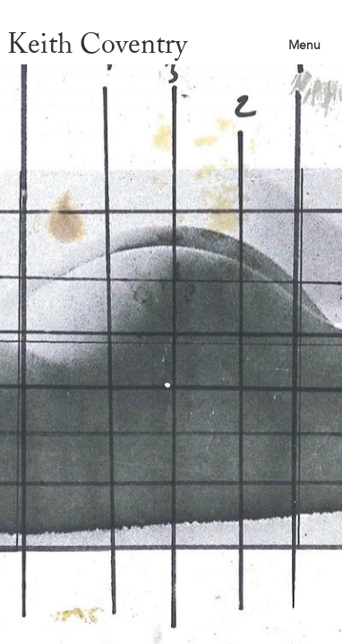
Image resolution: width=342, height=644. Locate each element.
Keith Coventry (97, 43)
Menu (304, 45)
